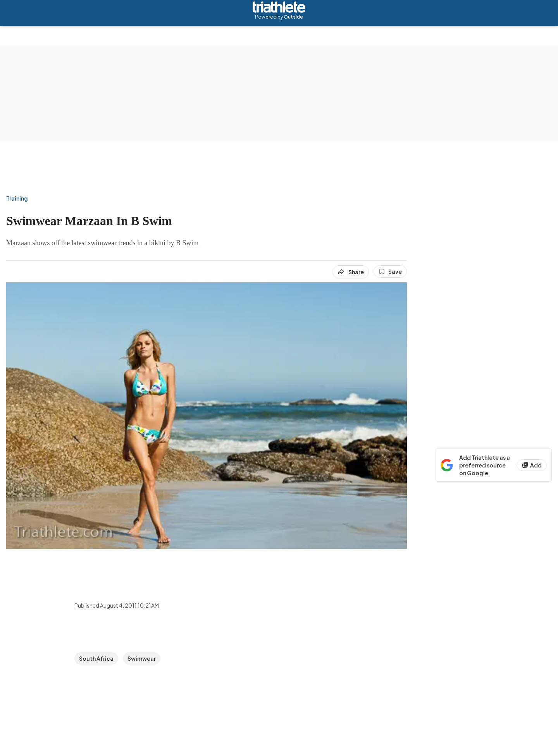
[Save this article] (390, 271)
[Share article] (351, 272)
